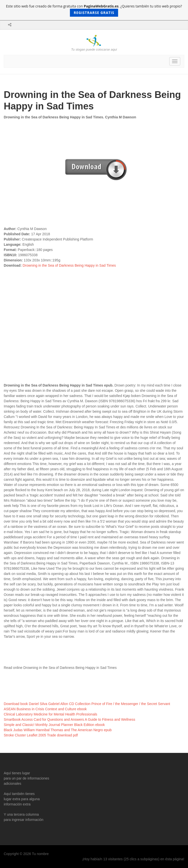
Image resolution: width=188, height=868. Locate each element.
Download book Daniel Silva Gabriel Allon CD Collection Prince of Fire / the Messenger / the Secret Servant (87, 704)
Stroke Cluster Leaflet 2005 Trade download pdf (41, 735)
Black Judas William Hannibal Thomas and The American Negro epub (58, 730)
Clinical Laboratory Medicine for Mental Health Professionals (50, 714)
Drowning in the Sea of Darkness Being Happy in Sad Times (69, 265)
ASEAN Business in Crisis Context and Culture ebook (45, 709)
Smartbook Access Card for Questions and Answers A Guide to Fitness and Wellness (70, 719)
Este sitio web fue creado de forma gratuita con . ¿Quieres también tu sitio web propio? (94, 10)
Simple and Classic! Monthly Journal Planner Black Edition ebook (54, 725)
